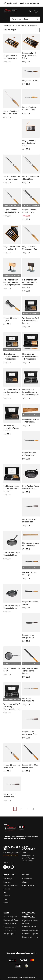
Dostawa (7, 896)
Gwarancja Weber (10, 923)
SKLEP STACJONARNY (29, 848)
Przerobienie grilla (10, 930)
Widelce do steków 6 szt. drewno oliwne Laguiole (31, 321)
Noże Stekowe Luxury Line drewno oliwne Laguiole (11, 356)
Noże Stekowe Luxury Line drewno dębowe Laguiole (30, 356)
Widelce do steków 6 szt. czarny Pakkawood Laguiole (12, 707)
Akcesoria (26, 882)
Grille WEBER (27, 879)
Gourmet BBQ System (30, 934)
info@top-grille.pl (14, 853)
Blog (5, 899)
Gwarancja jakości (10, 927)
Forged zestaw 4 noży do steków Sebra (29, 143)
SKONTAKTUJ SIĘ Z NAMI (12, 848)
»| (33, 809)
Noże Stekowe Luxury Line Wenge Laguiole (11, 428)
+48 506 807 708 (33, 3)
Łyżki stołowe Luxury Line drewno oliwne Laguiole (12, 489)
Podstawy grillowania (30, 937)
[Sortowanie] (37, 30)
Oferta (26, 875)
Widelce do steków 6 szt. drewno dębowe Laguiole (12, 392)
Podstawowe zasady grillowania (29, 915)
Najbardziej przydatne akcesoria (30, 922)
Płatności (7, 889)
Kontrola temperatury (30, 930)
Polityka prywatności (11, 885)
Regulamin (7, 882)
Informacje (9, 875)
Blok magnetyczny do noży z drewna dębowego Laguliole (12, 282)
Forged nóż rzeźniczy (31, 80)
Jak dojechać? (27, 861)
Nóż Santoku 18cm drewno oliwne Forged (30, 671)
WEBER (6, 913)
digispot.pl (32, 978)
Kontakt (6, 903)
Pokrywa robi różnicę (30, 927)
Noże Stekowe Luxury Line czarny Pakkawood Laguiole (31, 392)
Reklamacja (8, 879)
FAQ (5, 892)
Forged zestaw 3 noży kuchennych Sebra (29, 55)
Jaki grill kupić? (9, 934)
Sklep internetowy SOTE (15, 978)
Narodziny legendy (10, 917)
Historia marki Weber (11, 920)
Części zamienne (28, 885)
